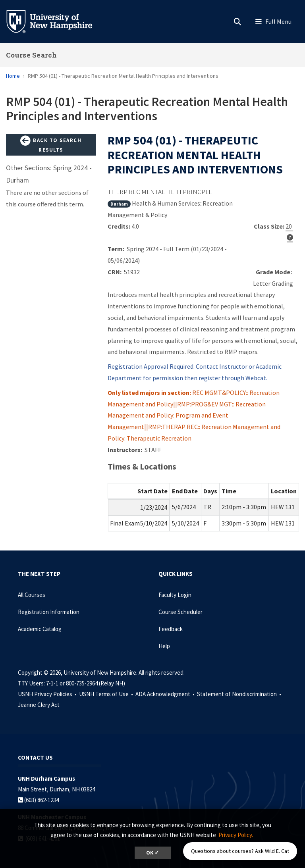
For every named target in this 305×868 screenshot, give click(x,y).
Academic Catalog (40, 629)
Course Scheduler (180, 612)
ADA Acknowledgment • (166, 694)
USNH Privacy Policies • (48, 694)
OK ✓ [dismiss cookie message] (153, 853)
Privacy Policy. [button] (236, 835)
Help (164, 646)
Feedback (171, 629)
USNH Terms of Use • (107, 694)
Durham (119, 204)
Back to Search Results (51, 144)
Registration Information (49, 612)
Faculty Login (175, 595)
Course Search (31, 55)
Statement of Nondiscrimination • (240, 694)
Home (13, 76)
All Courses (32, 595)
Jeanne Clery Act (39, 705)
